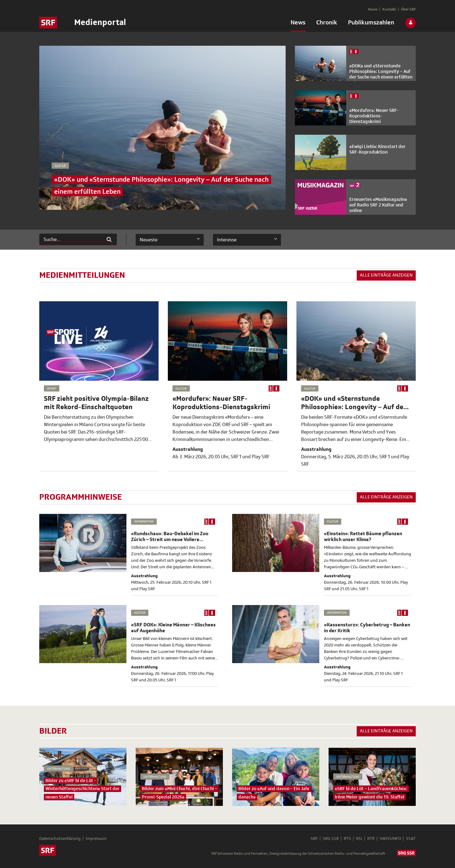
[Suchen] (70, 239)
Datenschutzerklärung (60, 839)
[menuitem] (298, 24)
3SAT (411, 839)
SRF (314, 839)
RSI (359, 839)
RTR (371, 839)
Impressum (96, 839)
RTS (347, 839)
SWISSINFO (390, 839)
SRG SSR (331, 839)
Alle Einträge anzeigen (386, 275)
